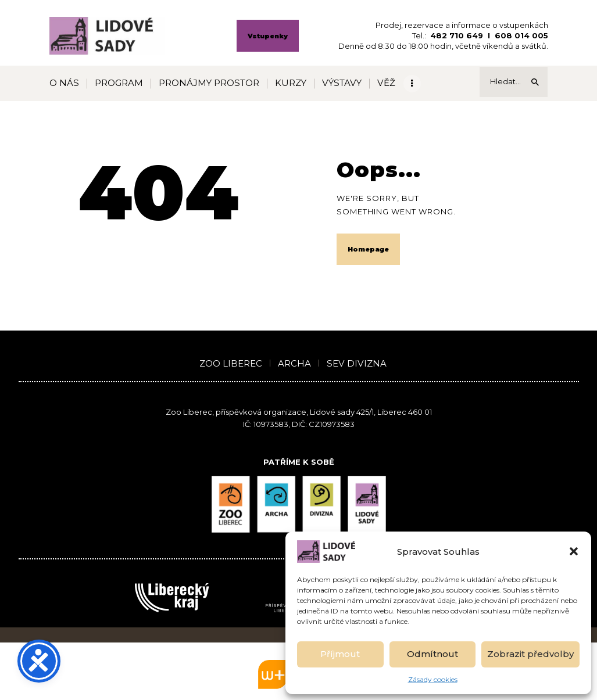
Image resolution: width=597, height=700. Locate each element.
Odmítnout (432, 654)
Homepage (368, 249)
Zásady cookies (433, 679)
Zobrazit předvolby (530, 654)
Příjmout (340, 654)
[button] (574, 551)
